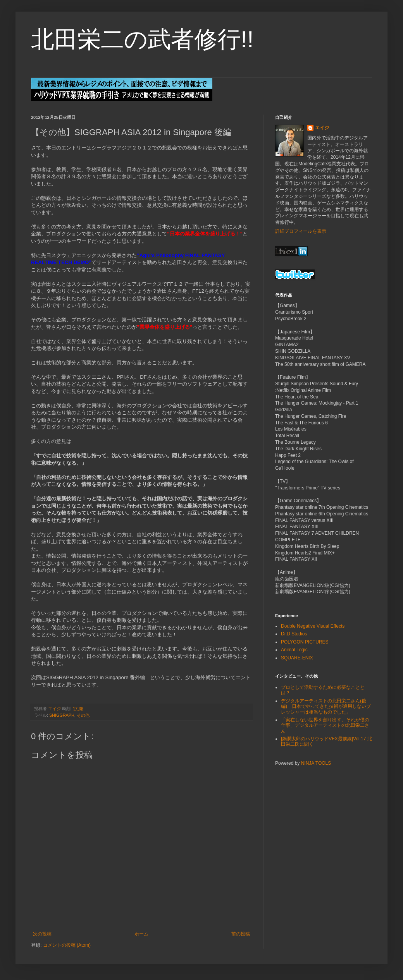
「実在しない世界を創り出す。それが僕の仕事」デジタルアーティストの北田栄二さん (325, 725)
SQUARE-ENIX (297, 658)
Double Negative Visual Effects (313, 626)
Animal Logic (294, 650)
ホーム (141, 934)
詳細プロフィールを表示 (301, 231)
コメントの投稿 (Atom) (67, 945)
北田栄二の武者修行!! (142, 39)
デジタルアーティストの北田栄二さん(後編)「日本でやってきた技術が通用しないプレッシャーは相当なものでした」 (326, 706)
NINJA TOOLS (316, 763)
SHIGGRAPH (62, 715)
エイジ (322, 128)
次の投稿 (42, 934)
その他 (83, 715)
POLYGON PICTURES (305, 642)
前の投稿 (241, 934)
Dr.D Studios (294, 634)
